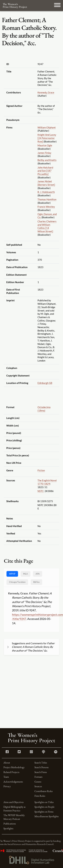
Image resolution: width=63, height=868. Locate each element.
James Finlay (44, 153)
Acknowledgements (13, 782)
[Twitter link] (19, 752)
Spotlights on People (44, 807)
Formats (38, 777)
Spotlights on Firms (44, 812)
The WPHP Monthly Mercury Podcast (14, 817)
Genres (38, 782)
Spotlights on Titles (44, 802)
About (7, 763)
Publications (10, 824)
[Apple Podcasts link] (44, 752)
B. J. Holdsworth (46, 192)
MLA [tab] (25, 574)
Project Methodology (14, 767)
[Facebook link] (7, 752)
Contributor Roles (44, 791)
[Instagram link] (31, 752)
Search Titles (41, 763)
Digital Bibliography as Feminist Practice (14, 809)
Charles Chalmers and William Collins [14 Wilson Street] (47, 226)
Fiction (41, 470)
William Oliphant (47, 127)
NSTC (41, 491)
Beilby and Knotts (47, 160)
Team (6, 777)
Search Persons (41, 767)
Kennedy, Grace (46, 92)
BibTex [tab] (36, 582)
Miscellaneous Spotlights (47, 816)
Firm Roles (40, 796)
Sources (38, 786)
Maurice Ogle (45, 145)
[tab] (17, 582)
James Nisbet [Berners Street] (46, 183)
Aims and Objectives (13, 802)
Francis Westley (46, 207)
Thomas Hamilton (47, 199)
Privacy (7, 786)
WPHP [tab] (12, 574)
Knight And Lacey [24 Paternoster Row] (47, 138)
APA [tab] (38, 574)
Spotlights (8, 828)
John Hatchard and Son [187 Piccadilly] (45, 171)
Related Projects (11, 772)
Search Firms (41, 772)
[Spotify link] (56, 752)
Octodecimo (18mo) (44, 409)
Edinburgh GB (45, 383)
